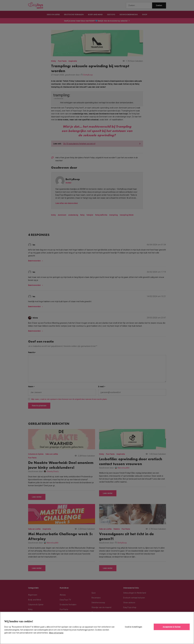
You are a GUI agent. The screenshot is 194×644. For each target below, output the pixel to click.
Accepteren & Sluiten (172, 627)
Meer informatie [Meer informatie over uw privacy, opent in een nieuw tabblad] (56, 633)
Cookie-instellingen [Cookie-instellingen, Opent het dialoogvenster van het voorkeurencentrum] (134, 627)
